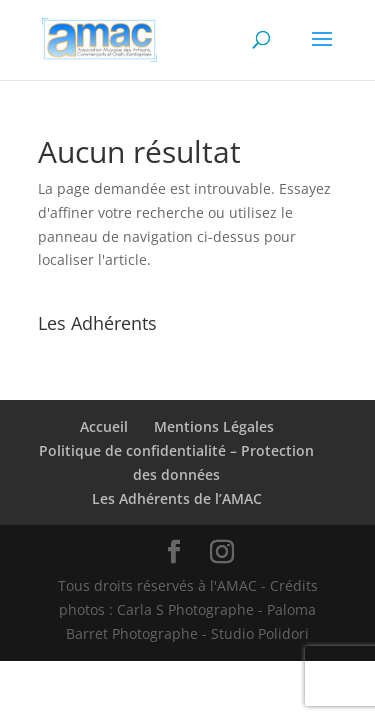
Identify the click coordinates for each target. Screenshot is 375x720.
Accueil (104, 426)
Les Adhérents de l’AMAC (177, 498)
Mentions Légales (214, 426)
